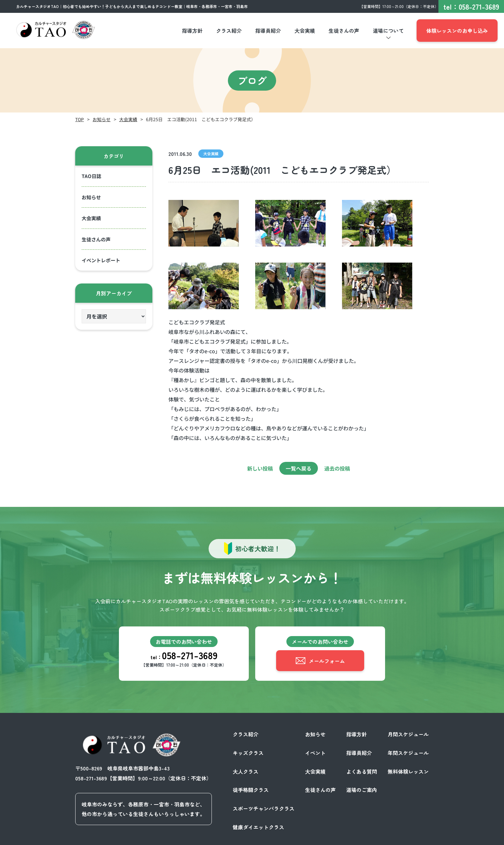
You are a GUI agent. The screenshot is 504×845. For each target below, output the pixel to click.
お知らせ (102, 119)
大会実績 (128, 119)
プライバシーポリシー (363, 838)
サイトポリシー (411, 838)
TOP (80, 119)
